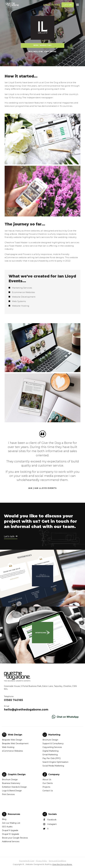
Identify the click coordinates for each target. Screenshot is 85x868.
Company (54, 774)
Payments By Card (27, 861)
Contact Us (48, 791)
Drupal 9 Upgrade (10, 830)
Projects (46, 787)
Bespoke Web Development (15, 743)
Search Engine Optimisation (55, 762)
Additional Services (11, 842)
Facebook (52, 820)
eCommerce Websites (12, 751)
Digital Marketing (50, 751)
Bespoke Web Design (12, 740)
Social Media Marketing (53, 766)
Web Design (15, 735)
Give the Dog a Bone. (62, 864)
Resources (14, 814)
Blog (4, 819)
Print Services (8, 794)
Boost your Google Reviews (15, 838)
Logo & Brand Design (12, 791)
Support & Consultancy (53, 743)
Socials (53, 814)
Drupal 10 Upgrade (11, 834)
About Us (47, 780)
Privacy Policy (41, 861)
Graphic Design (17, 774)
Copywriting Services (52, 747)
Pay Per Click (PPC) (52, 758)
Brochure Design (50, 740)
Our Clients (48, 783)
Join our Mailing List (11, 823)
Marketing (54, 735)
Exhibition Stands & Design (14, 787)
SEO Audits (7, 827)
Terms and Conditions (57, 861)
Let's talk (68, 5)
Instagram (52, 824)
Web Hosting (8, 747)
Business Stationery (11, 783)
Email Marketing (50, 755)
